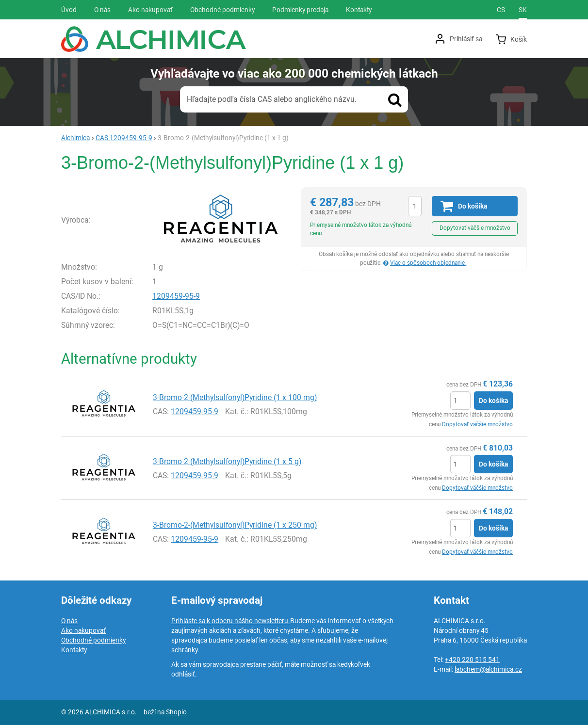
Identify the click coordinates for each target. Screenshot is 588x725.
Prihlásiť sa (466, 39)
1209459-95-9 (176, 296)
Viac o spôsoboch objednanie (428, 263)
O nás (69, 621)
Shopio (176, 712)
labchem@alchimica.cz (488, 669)
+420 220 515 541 (472, 660)
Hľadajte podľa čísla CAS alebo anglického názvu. (272, 99)
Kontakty (74, 650)
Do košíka (493, 401)
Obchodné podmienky (93, 640)
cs (501, 10)
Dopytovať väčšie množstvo (475, 228)
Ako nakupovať (83, 630)
